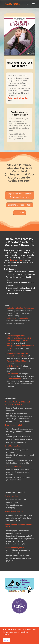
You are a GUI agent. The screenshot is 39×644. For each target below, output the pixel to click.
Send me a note (16, 260)
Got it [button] (6, 640)
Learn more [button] (7, 635)
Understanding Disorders (18, 96)
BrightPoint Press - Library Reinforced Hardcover (19, 199)
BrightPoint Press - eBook (20, 204)
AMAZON (20, 209)
